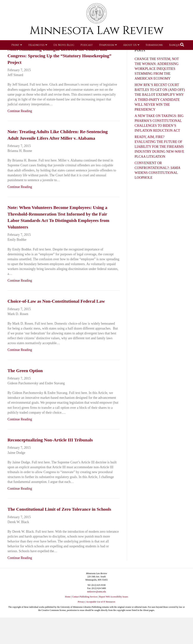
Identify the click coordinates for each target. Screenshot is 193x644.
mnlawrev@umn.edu (97, 592)
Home (68, 597)
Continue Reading (20, 111)
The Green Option (25, 371)
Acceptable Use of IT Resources (101, 602)
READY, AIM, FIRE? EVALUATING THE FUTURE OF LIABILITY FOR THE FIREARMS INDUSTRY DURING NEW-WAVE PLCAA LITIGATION (159, 147)
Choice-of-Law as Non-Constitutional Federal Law (56, 301)
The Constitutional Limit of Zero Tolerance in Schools (59, 509)
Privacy (81, 602)
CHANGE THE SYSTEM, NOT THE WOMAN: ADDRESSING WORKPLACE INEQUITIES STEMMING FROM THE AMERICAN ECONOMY (157, 69)
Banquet (175, 55)
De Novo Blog (64, 55)
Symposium (107, 55)
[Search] (182, 55)
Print (15, 55)
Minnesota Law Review (97, 41)
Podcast (87, 55)
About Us (130, 55)
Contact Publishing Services (85, 597)
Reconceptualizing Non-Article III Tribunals (50, 440)
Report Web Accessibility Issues (114, 597)
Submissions (154, 55)
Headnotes (36, 55)
